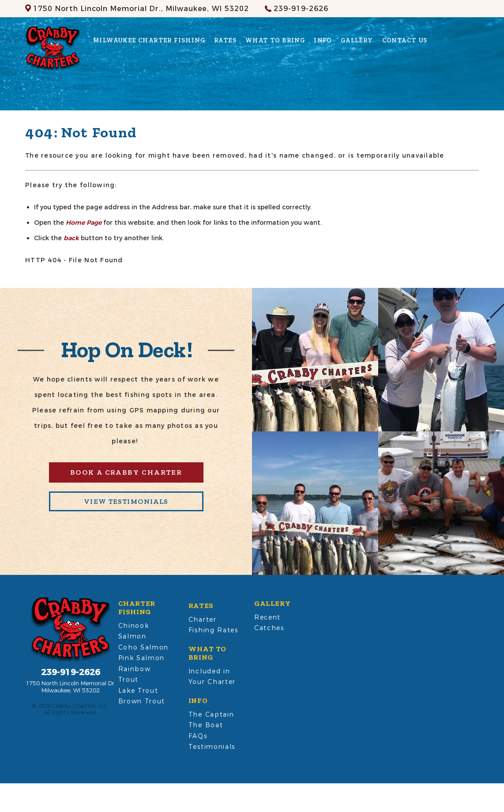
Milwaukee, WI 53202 (141, 9)
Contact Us (405, 40)
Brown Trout (142, 701)
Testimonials (212, 747)
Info (323, 40)
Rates (225, 40)
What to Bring (275, 40)
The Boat (206, 725)
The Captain (211, 714)
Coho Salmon (143, 647)
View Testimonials (126, 501)
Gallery (357, 40)
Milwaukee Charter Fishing (149, 40)
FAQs (198, 736)
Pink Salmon (141, 658)
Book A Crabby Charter (126, 472)
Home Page (84, 223)
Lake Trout (138, 691)
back (71, 238)
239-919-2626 (301, 9)
